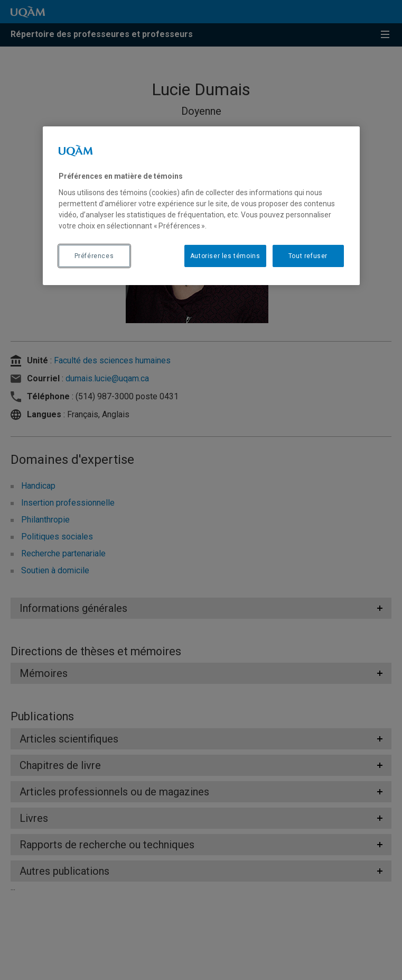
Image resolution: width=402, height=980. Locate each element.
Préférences (94, 255)
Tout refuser (308, 255)
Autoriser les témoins (225, 255)
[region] (201, 206)
